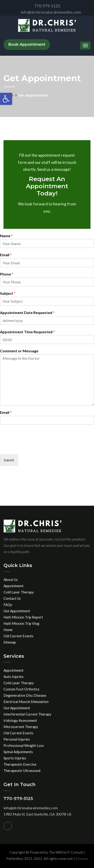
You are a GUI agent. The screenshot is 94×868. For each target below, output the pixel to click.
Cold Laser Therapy (19, 592)
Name (6, 236)
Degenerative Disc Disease (25, 695)
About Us (11, 580)
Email (6, 255)
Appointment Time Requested (27, 332)
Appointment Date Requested (27, 313)
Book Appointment (27, 44)
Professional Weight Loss (24, 745)
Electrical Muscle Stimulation (26, 702)
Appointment (14, 586)
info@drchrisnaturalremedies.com (47, 12)
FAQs (8, 605)
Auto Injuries (14, 677)
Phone (7, 274)
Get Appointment (17, 611)
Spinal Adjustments (18, 752)
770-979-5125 (44, 6)
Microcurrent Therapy (21, 727)
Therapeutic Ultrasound (22, 771)
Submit (9, 460)
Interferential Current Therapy (27, 714)
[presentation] (35, 447)
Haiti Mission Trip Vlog (21, 623)
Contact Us (12, 598)
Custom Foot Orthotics (21, 689)
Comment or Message (19, 351)
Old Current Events (18, 636)
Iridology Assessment (20, 720)
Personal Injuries (17, 739)
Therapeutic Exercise (20, 764)
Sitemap (10, 642)
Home (8, 630)
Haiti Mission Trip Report (23, 617)
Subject (8, 293)
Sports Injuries (15, 758)
